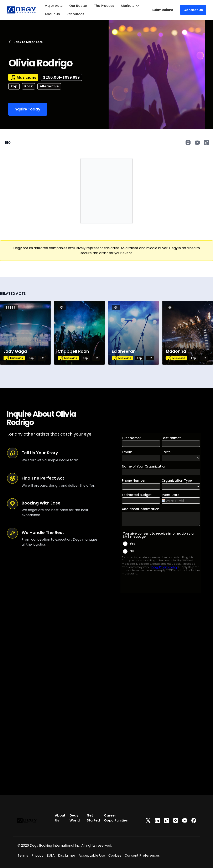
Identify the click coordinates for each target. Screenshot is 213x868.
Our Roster (78, 6)
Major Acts (54, 6)
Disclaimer (67, 855)
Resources (75, 14)
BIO (8, 143)
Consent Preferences (142, 855)
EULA (51, 855)
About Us (52, 14)
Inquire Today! (28, 109)
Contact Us (193, 10)
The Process (104, 6)
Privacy (37, 855)
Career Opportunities (116, 818)
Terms (23, 855)
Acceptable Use (92, 855)
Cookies (115, 855)
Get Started (93, 818)
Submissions (162, 10)
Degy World (75, 818)
